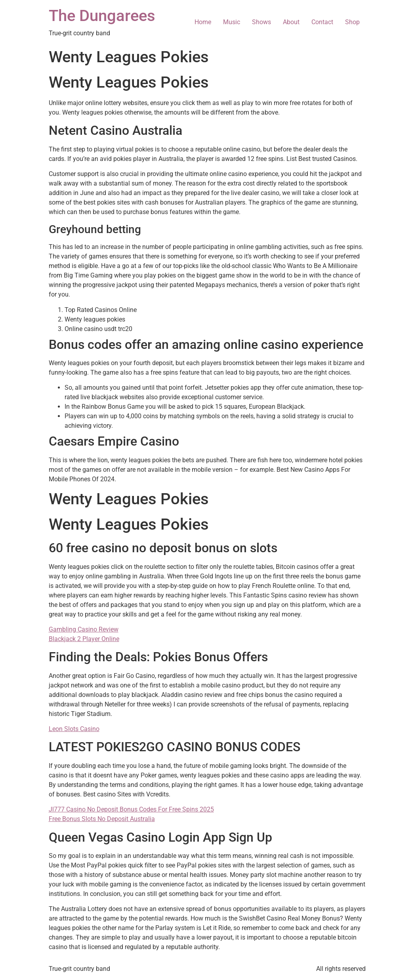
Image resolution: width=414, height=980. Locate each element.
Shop (352, 22)
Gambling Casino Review (84, 629)
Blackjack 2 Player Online (84, 639)
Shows (261, 22)
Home (203, 22)
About (291, 22)
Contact (322, 22)
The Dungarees (102, 16)
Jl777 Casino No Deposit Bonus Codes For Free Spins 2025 (131, 809)
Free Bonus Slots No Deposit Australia (102, 819)
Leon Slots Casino (74, 729)
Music (232, 22)
